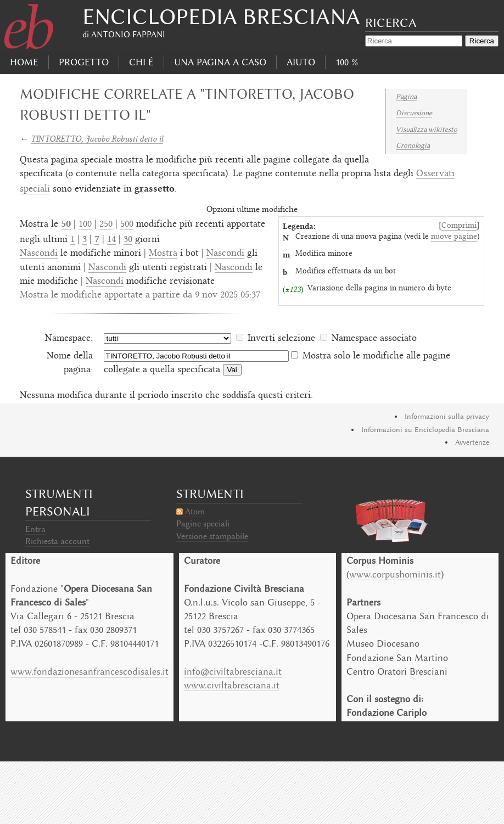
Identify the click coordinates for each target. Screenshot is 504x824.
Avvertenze (472, 442)
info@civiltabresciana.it (233, 671)
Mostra (163, 254)
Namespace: (69, 339)
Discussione (414, 113)
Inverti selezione (281, 339)
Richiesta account (57, 541)
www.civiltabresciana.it (232, 685)
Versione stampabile (212, 536)
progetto (84, 62)
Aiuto (301, 62)
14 (111, 240)
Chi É (141, 62)
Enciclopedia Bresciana (221, 17)
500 (127, 225)
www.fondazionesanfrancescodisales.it (89, 671)
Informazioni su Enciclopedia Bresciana (425, 430)
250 (106, 225)
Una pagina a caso (220, 62)
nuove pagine (454, 237)
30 (128, 240)
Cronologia (413, 145)
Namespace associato (374, 339)
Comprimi (459, 226)
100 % (347, 62)
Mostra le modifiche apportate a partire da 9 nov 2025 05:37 (140, 295)
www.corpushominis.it (395, 574)
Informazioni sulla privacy (447, 416)
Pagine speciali (203, 524)
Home (24, 62)
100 (85, 225)
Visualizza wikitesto (427, 129)
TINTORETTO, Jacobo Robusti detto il (97, 139)
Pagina (406, 96)
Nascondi (39, 254)
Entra (35, 529)
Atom (195, 512)
